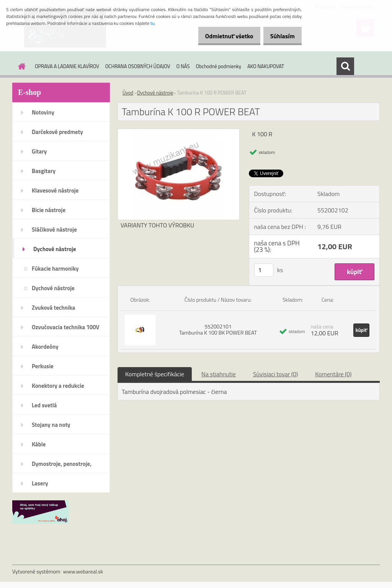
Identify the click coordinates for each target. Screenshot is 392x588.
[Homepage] (20, 66)
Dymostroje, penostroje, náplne (62, 466)
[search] (345, 66)
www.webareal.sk (83, 571)
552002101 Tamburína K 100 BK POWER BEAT (218, 329)
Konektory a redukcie (58, 386)
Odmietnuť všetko (221, 36)
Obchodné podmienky (219, 66)
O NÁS (183, 66)
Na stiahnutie (219, 374)
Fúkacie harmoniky (55, 269)
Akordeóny (45, 347)
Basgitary (44, 171)
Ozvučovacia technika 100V (66, 327)
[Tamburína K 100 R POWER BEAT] (179, 132)
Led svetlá (44, 405)
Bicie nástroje (49, 210)
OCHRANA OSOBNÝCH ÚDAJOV (138, 66)
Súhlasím (280, 36)
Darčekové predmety (57, 132)
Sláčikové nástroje (54, 229)
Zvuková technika (53, 308)
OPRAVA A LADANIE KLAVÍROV (67, 66)
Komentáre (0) (333, 374)
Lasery (40, 483)
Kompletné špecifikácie (155, 374)
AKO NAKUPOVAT (266, 66)
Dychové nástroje (55, 249)
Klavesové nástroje (55, 190)
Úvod (128, 93)
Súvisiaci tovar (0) (275, 374)
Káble (39, 444)
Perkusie (43, 366)
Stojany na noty (51, 425)
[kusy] (264, 270)
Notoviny (43, 112)
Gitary (39, 151)
